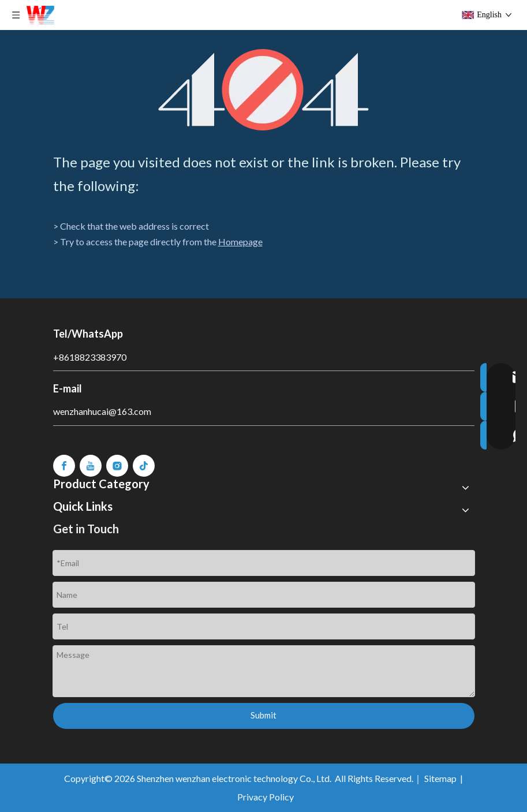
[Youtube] (91, 466)
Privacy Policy (266, 797)
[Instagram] (117, 466)
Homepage (240, 242)
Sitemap (440, 778)
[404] (263, 90)
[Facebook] (64, 466)
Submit (263, 715)
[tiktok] (144, 466)
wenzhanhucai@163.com (102, 411)
